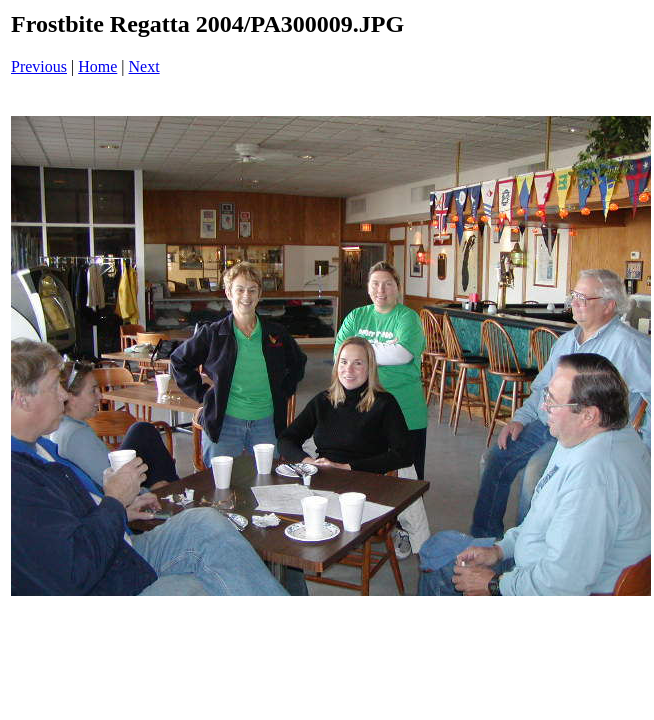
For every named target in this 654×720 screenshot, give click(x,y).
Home (97, 66)
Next (144, 66)
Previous (39, 66)
